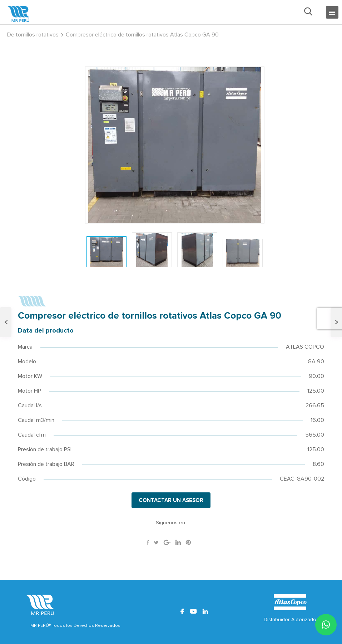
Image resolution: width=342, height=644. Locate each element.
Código (27, 479)
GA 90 (316, 362)
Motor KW (30, 376)
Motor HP (29, 391)
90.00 (316, 376)
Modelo (27, 362)
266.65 (315, 405)
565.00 (315, 435)
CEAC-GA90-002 (302, 479)
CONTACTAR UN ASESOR (171, 500)
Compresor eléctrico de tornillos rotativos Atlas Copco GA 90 (142, 35)
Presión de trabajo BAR (46, 464)
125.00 (316, 391)
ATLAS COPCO (305, 347)
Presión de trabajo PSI (45, 449)
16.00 (317, 420)
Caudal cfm (32, 435)
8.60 (318, 464)
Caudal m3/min (36, 420)
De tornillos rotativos (33, 35)
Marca (25, 347)
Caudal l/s (30, 405)
